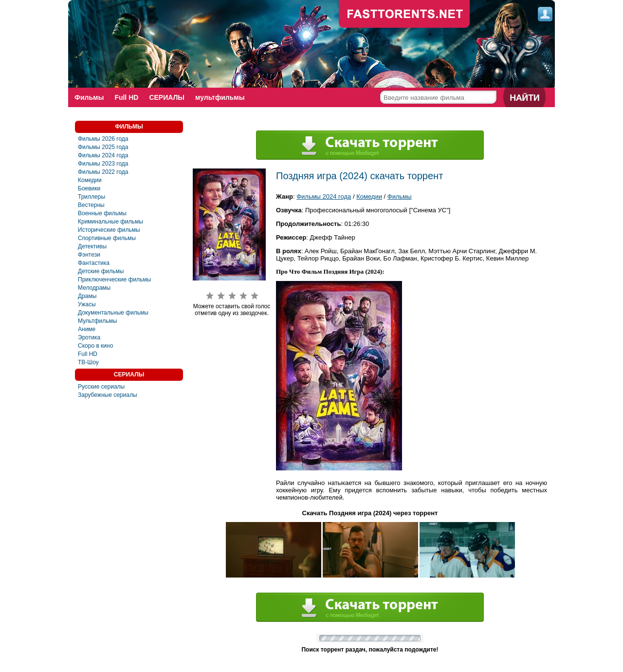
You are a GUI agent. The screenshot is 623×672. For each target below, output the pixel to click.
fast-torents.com (404, 15)
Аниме (87, 329)
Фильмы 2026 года (103, 139)
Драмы (87, 296)
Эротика (89, 337)
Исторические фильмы (109, 230)
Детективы (92, 246)
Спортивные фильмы (107, 238)
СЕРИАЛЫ (167, 97)
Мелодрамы (94, 288)
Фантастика (94, 263)
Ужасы (87, 304)
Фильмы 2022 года (103, 172)
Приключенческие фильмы (114, 280)
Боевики (89, 188)
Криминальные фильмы (110, 222)
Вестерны (91, 205)
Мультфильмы (97, 321)
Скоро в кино (95, 346)
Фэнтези (89, 255)
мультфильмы (220, 97)
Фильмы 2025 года (103, 147)
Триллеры (92, 197)
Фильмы (89, 97)
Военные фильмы (102, 213)
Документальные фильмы (113, 313)
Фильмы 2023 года (103, 164)
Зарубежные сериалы (108, 395)
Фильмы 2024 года (103, 155)
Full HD (126, 97)
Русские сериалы (101, 387)
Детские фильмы (101, 271)
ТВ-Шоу (88, 362)
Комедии (90, 180)
